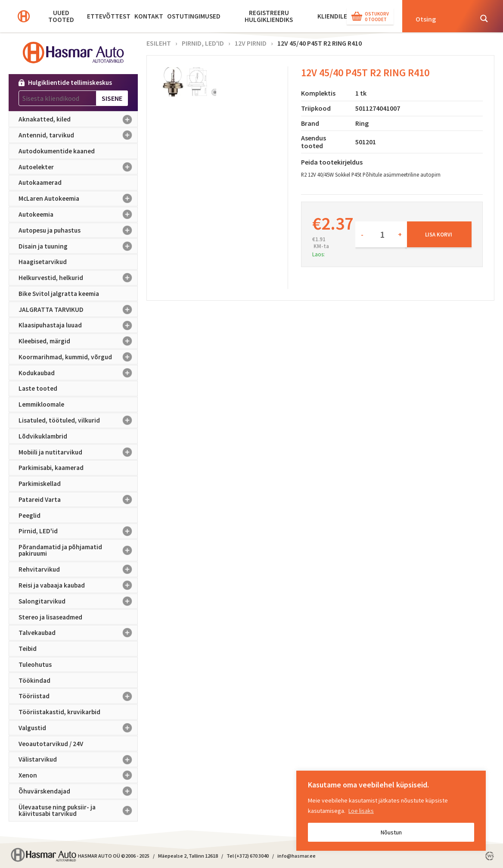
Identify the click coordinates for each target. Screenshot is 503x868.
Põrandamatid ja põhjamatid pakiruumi (78, 550)
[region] (391, 811)
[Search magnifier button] (484, 19)
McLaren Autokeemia (78, 199)
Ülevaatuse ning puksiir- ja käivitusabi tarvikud (78, 810)
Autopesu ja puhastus (78, 230)
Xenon (78, 775)
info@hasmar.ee (297, 856)
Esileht (159, 43)
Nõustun (391, 832)
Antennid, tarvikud (78, 135)
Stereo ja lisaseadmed (50, 617)
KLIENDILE (332, 16)
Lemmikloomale (41, 404)
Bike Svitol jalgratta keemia (59, 294)
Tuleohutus (35, 664)
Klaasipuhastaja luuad (78, 325)
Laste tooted (38, 388)
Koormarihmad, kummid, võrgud (78, 357)
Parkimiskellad (40, 484)
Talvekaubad (78, 633)
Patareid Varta (78, 500)
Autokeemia (78, 215)
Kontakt (149, 16)
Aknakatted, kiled (78, 119)
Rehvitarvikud (78, 569)
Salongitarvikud (78, 601)
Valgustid (78, 728)
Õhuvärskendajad (78, 791)
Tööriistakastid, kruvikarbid (59, 712)
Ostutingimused (194, 16)
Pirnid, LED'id (78, 531)
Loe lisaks (361, 811)
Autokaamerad (40, 182)
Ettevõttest (109, 16)
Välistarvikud (78, 759)
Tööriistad (78, 696)
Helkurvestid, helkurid (78, 278)
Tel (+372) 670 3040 (248, 856)
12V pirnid (251, 43)
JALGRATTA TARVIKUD (78, 309)
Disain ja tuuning (78, 246)
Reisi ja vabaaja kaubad (78, 585)
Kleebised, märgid (78, 341)
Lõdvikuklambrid (43, 436)
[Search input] (441, 19)
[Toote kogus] (381, 234)
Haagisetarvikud (43, 262)
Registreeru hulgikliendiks (269, 16)
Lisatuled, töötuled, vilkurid (78, 420)
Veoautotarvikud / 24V (51, 744)
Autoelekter (78, 167)
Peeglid (29, 515)
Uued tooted (61, 16)
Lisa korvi (439, 234)
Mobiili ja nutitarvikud (78, 452)
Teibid (28, 649)
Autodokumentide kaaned (57, 151)
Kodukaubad (78, 373)
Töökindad (34, 680)
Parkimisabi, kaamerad (51, 468)
